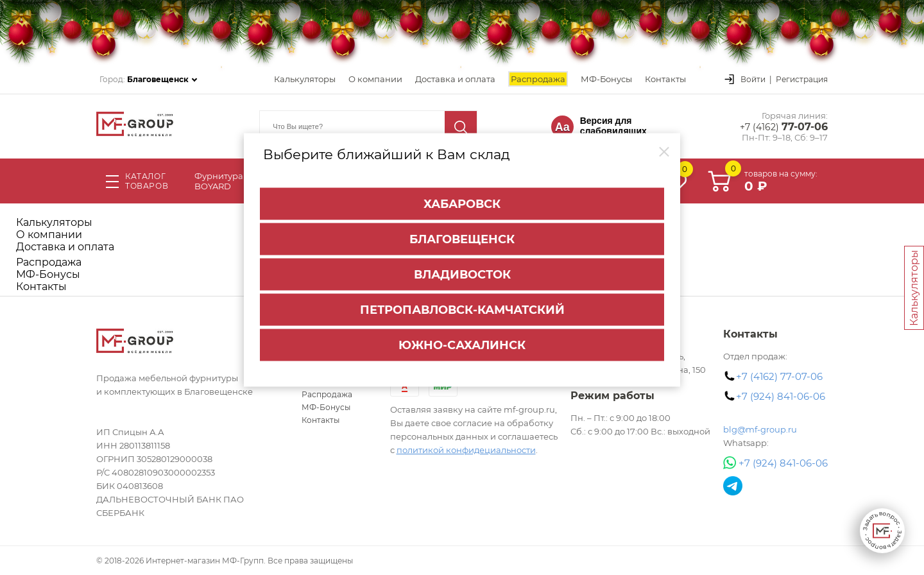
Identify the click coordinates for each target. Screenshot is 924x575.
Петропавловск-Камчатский (462, 309)
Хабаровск (462, 203)
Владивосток (462, 273)
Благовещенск (462, 238)
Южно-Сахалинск (462, 344)
